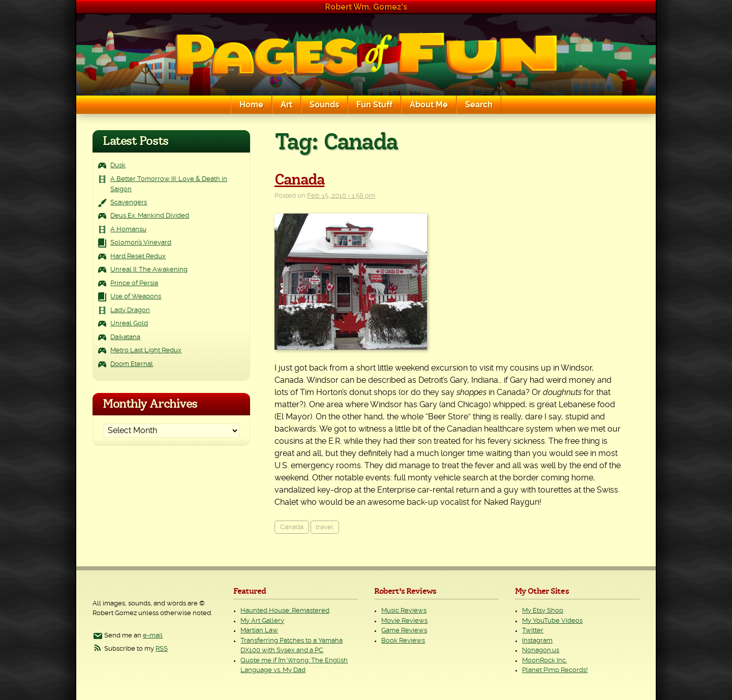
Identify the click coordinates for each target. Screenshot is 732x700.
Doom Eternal (132, 364)
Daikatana (125, 337)
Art (286, 105)
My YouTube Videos (552, 621)
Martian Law (259, 631)
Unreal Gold (129, 324)
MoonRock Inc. (544, 661)
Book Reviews (403, 641)
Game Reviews (404, 631)
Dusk (118, 165)
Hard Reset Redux (138, 256)
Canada (299, 180)
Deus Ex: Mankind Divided (150, 216)
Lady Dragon (130, 310)
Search (479, 105)
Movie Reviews (404, 621)
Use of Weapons (136, 297)
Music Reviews (404, 611)
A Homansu (128, 230)
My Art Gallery (262, 621)
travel (325, 527)
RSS (162, 649)
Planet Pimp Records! (555, 670)
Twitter (533, 631)
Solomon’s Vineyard (141, 243)
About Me (429, 105)
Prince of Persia (134, 283)
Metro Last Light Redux (146, 351)
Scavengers (129, 203)
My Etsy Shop (543, 611)
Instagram (537, 641)
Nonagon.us (541, 650)
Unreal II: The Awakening (149, 270)
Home (251, 105)
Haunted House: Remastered (285, 611)
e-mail (153, 636)
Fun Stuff (374, 105)
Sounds (324, 105)
